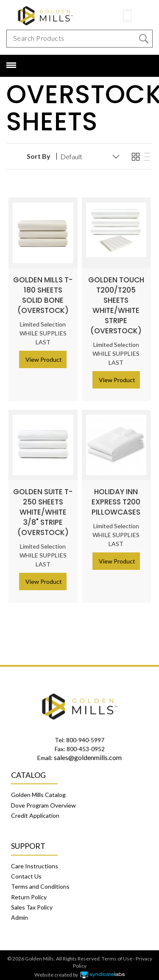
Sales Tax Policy (32, 902)
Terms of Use (117, 953)
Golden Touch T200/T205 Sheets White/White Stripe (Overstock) (116, 300)
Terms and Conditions (40, 881)
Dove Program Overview (43, 800)
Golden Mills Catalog (38, 790)
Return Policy (29, 892)
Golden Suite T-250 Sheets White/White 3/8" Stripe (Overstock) (43, 507)
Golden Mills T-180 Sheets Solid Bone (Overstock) (43, 290)
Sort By (39, 151)
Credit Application (35, 810)
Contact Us (26, 871)
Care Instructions (35, 861)
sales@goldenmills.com (88, 752)
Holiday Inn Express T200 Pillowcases (116, 497)
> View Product (41, 354)
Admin (20, 912)
